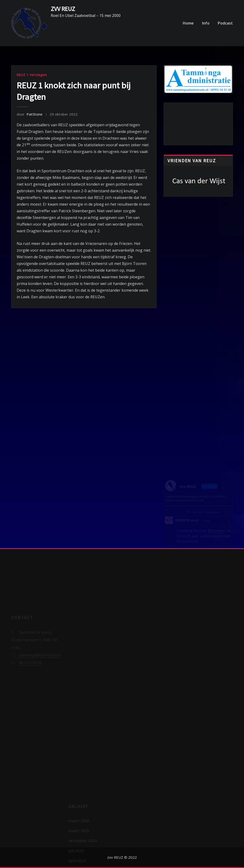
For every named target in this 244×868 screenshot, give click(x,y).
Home (188, 23)
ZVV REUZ (63, 9)
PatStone (30, 114)
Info (206, 23)
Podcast (225, 23)
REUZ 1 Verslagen (32, 75)
